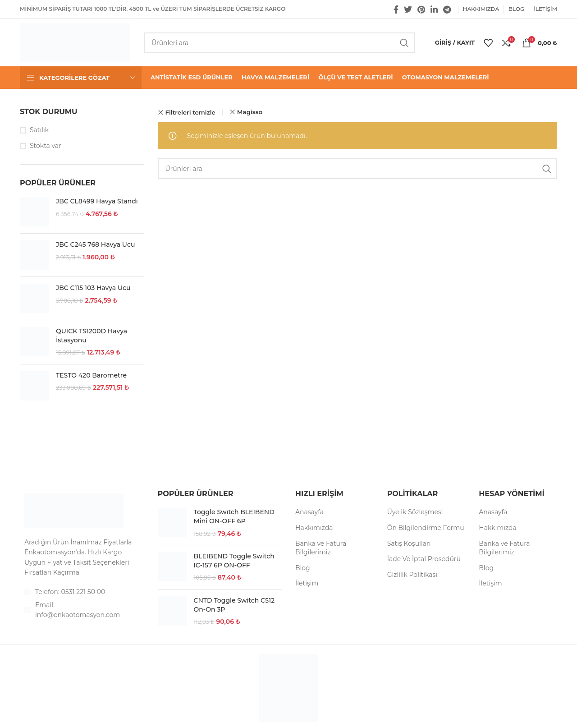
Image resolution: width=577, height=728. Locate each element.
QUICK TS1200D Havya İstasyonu (92, 336)
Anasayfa (309, 512)
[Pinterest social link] (421, 9)
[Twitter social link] (408, 9)
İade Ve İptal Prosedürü (424, 559)
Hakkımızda (314, 528)
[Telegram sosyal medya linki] (447, 9)
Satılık (39, 130)
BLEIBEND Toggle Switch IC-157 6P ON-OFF (234, 561)
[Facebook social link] (396, 9)
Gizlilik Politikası (412, 575)
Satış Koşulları (409, 544)
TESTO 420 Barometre (91, 375)
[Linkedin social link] (434, 9)
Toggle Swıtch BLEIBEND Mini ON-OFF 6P (234, 516)
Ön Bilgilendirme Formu (426, 528)
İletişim (307, 583)
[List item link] (82, 592)
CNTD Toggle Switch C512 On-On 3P (234, 605)
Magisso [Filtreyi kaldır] (250, 112)
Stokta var (46, 146)
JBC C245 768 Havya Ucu (95, 244)
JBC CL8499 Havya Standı (97, 201)
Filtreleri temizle (190, 113)
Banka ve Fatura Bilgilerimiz (321, 548)
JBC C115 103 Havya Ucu (93, 288)
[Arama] (279, 43)
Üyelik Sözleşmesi (415, 512)
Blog (303, 568)
